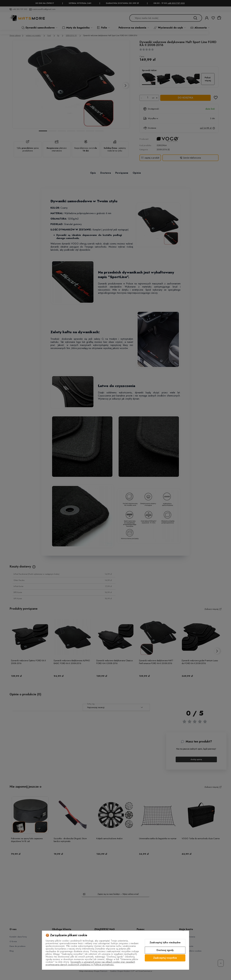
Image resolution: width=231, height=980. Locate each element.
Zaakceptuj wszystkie (165, 958)
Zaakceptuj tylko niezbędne (165, 942)
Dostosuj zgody (165, 950)
